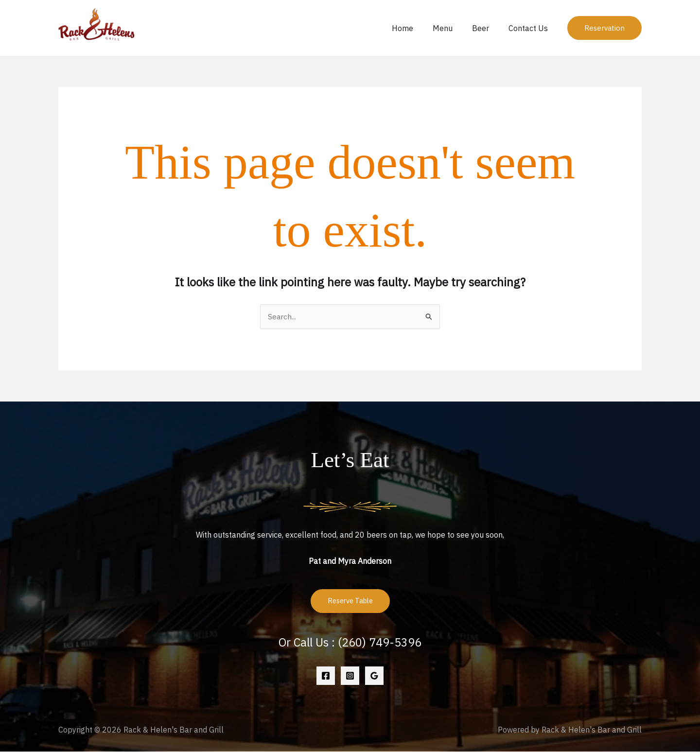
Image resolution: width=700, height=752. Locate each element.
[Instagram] (350, 677)
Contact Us (530, 28)
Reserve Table (350, 602)
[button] (604, 28)
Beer (486, 28)
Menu (452, 28)
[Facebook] (326, 677)
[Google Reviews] (374, 677)
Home (416, 28)
